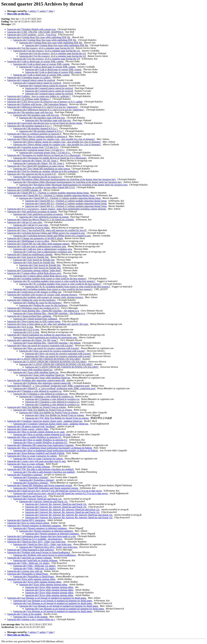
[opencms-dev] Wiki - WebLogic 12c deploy (29, 563)
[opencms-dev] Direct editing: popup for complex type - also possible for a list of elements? (51, 139)
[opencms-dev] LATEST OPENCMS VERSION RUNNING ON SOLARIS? (44, 359)
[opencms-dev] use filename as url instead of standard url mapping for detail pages (47, 598)
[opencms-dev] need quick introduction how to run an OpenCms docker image (45, 123)
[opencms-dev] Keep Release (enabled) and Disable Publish (36, 453)
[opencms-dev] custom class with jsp (25, 571)
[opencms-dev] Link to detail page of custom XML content (36, 61)
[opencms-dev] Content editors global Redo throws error (34, 273)
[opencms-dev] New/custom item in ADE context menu (34, 321)
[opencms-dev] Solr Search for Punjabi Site (28, 257)
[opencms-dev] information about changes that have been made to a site (42, 536)
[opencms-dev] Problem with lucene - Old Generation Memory (38, 104)
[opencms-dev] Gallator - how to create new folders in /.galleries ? (39, 96)
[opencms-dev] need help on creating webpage (30, 558)
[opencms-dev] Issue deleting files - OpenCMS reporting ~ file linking (47, 343)
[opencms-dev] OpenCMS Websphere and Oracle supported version (40, 485)
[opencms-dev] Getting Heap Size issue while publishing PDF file (39, 37)
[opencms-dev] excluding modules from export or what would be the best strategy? (47, 279)
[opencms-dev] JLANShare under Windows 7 (29, 99)
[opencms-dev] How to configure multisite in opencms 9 (34, 134)
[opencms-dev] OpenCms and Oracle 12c (27, 496)
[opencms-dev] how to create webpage (26, 464)
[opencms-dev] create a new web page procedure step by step (37, 461)
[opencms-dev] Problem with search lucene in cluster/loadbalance (39, 552)
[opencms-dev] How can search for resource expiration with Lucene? (40, 346)
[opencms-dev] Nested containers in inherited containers (34, 526)
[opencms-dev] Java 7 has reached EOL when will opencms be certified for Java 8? (47, 230)
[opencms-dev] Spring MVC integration (27, 520)
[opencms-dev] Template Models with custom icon (32, 29)
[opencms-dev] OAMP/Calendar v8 (24, 190)
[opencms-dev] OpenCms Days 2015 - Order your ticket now (37, 542)
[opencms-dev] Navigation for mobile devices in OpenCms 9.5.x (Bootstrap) (44, 155)
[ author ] (43, 11)
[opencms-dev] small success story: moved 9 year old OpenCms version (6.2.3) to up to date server (55, 491)
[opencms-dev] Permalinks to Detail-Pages (28, 574)
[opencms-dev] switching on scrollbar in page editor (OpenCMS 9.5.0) (41, 187)
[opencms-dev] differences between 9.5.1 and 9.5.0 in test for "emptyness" (43, 107)
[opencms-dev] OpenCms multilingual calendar (30, 254)
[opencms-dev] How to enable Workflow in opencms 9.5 (34, 437)
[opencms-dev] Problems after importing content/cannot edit (36, 380)
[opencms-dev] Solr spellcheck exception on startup (32, 212)
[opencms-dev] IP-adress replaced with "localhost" (32, 426)
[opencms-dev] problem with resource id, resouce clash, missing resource (42, 295)
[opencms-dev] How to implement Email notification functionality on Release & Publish (50, 448)
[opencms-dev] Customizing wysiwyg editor (29, 228)
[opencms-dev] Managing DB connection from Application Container (41, 445)
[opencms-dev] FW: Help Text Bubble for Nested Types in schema (57, 418)
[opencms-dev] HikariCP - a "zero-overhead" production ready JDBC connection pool (49, 386)
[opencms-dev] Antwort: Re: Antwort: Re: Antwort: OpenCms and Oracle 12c (63, 509)
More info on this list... (19, 14)
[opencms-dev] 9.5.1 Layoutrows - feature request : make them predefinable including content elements (57, 209)
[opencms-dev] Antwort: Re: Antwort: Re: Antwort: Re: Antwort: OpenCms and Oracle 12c (69, 515)
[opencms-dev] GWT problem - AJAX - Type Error (32, 35)
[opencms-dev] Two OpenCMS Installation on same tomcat (36, 166)
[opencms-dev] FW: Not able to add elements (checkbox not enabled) (41, 469)
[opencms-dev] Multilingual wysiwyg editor (29, 241)
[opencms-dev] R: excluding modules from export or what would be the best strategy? (54, 281)
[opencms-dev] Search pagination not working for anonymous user (39, 335)
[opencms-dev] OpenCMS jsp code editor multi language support (39, 244)
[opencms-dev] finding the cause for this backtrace (32, 300)
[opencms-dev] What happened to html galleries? (31, 550)
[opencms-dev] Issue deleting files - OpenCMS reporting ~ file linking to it (43, 311)
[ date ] (51, 11)
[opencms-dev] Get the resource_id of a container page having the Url (41, 48)
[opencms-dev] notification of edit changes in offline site (35, 292)
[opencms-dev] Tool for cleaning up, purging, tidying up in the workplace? (43, 171)
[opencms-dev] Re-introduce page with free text (30, 112)
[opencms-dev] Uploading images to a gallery (29, 78)
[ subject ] (33, 11)
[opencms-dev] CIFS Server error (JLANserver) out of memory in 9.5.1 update (45, 102)
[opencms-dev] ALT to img (20, 327)
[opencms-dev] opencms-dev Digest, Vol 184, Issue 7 (33, 340)
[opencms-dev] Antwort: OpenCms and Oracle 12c (38, 499)
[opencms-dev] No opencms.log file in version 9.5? (32, 174)
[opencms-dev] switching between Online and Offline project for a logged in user (46, 233)
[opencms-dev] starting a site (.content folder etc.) (31, 619)
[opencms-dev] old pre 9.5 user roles (25, 222)
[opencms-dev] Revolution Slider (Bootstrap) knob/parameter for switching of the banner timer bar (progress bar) (62, 179)
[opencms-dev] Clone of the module (25, 614)
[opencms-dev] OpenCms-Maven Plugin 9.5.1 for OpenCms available (41, 220)
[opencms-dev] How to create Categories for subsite (32, 456)
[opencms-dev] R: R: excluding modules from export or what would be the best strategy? (68, 287)
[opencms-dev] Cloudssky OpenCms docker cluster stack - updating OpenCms (45, 421)
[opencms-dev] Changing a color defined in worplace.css (35, 391)
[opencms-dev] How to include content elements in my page (36, 432)
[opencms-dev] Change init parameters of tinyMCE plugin (35, 238)
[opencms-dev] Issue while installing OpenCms (30, 370)
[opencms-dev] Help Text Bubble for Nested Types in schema (37, 407)
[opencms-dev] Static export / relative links (28, 429)
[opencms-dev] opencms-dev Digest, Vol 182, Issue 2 (33, 161)
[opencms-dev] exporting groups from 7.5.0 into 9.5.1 (33, 147)
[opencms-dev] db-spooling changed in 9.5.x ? (30, 126)
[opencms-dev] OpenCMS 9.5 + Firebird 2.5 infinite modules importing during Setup (48, 193)
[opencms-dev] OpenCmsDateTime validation (29, 316)
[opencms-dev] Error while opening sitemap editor (32, 579)
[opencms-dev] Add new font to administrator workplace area (37, 246)
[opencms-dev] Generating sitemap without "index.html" (35, 270)
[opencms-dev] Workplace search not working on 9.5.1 (34, 308)
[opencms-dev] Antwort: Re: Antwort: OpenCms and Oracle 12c (56, 504)
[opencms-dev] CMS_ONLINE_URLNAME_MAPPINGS (36, 32)
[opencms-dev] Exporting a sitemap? (25, 475)
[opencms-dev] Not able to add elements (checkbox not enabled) (44, 472)
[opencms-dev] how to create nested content (28, 523)
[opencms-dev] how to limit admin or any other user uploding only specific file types (48, 324)
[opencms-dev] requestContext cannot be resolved (31, 80)
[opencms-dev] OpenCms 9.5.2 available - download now (35, 539)
